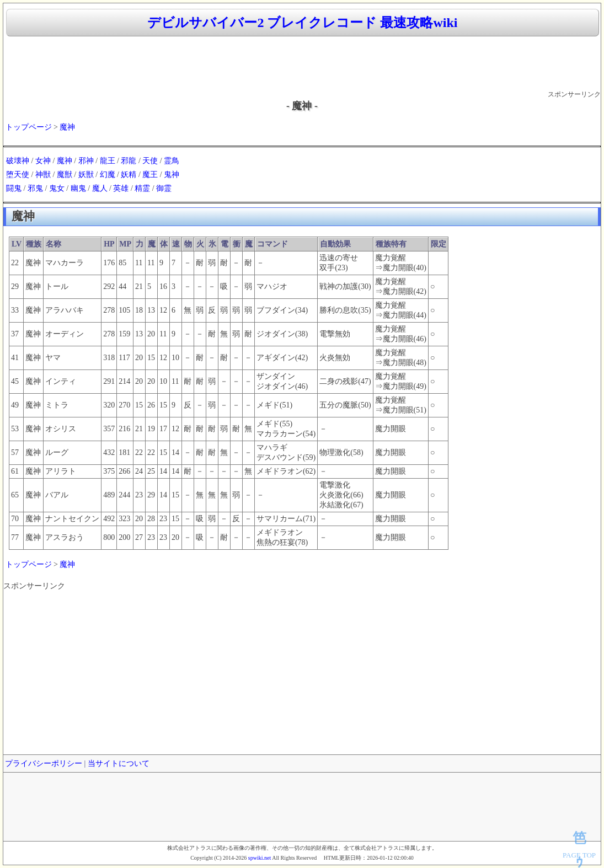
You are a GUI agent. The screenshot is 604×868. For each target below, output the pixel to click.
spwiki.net (260, 858)
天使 (150, 161)
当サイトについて (119, 763)
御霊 (164, 188)
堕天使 (18, 175)
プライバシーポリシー (44, 763)
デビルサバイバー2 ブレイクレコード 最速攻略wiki (302, 23)
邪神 (86, 161)
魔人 (100, 188)
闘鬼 (14, 188)
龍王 (108, 161)
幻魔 (108, 175)
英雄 (121, 188)
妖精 (129, 175)
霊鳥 (172, 161)
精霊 (142, 188)
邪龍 (129, 161)
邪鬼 (35, 188)
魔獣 (65, 175)
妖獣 (86, 175)
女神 (43, 161)
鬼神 (172, 175)
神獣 (43, 175)
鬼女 (57, 188)
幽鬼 (78, 188)
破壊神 (18, 161)
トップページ (29, 127)
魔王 (150, 175)
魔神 (67, 127)
